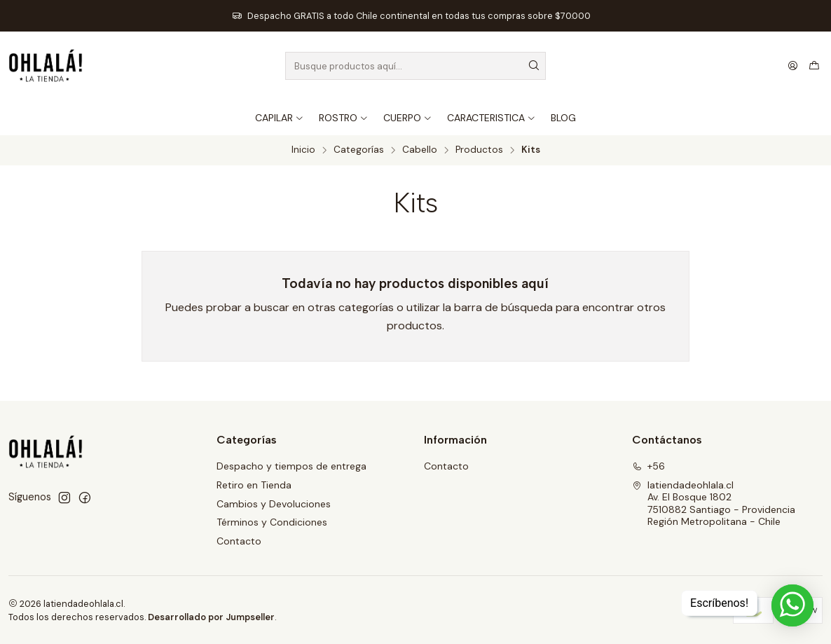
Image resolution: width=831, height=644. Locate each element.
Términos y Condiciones (272, 522)
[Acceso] (793, 66)
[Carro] (814, 66)
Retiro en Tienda (254, 485)
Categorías (359, 150)
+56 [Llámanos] (648, 466)
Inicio (303, 150)
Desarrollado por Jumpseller (211, 617)
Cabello (420, 150)
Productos (479, 150)
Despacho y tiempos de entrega (291, 466)
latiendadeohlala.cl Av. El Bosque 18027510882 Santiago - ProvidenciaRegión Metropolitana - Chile (714, 503)
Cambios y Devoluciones (274, 504)
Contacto (239, 541)
